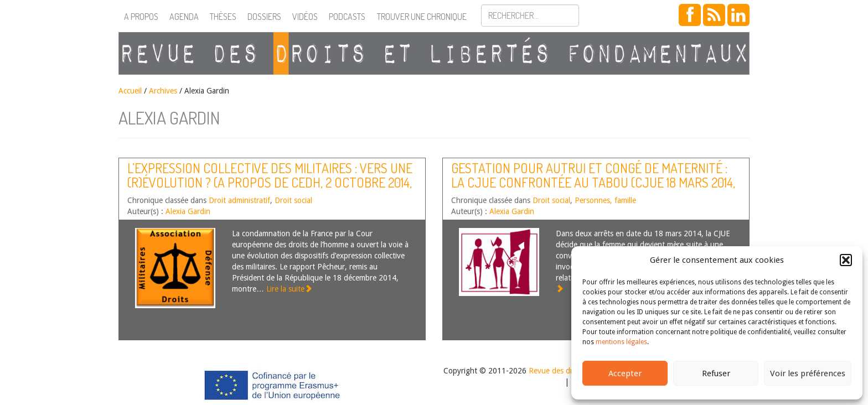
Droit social (293, 200)
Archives (163, 91)
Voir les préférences (808, 373)
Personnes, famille (605, 200)
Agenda (184, 17)
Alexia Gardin (188, 211)
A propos (141, 17)
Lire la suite (289, 289)
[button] (846, 260)
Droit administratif (239, 200)
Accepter (625, 373)
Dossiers (264, 17)
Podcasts (347, 17)
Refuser (716, 373)
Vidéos (305, 17)
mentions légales (621, 342)
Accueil (130, 91)
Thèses (223, 17)
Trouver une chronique (422, 17)
